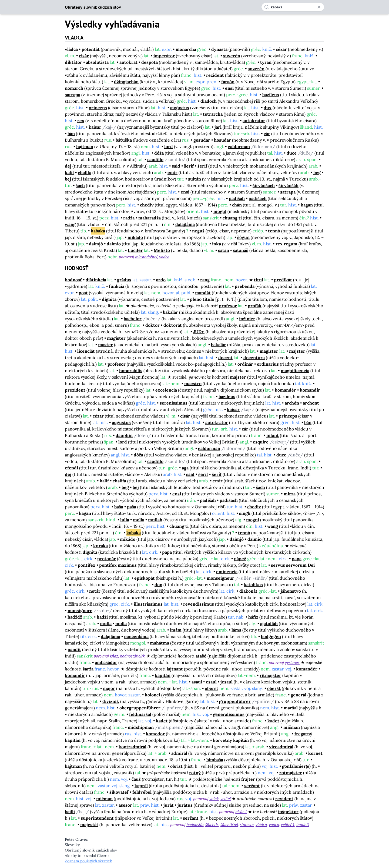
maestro (193, 383)
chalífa (85, 172)
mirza (290, 494)
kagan (307, 205)
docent (225, 358)
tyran (266, 62)
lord (169, 146)
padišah (237, 198)
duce (292, 153)
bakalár (170, 312)
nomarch (74, 88)
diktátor (73, 62)
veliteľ (226, 799)
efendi (71, 468)
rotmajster (291, 773)
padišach (258, 198)
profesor (228, 306)
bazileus (271, 95)
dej (68, 166)
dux (268, 108)
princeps (98, 108)
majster (297, 351)
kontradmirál (133, 747)
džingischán (126, 82)
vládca (71, 49)
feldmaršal (140, 714)
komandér (285, 390)
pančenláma (136, 636)
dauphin (124, 435)
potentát (91, 49)
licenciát (86, 351)
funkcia (117, 286)
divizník (111, 701)
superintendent (97, 818)
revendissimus (199, 604)
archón (292, 403)
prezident (75, 390)
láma (236, 630)
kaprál (141, 786)
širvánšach (264, 185)
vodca (164, 257)
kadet (162, 721)
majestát (89, 824)
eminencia (227, 572)
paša (132, 507)
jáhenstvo (291, 591)
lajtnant (175, 669)
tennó (274, 231)
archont (311, 403)
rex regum (286, 244)
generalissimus (229, 714)
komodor (155, 734)
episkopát (145, 578)
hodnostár (195, 824)
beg (317, 172)
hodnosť (73, 280)
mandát (203, 293)
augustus (180, 108)
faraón (228, 82)
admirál (179, 753)
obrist (176, 766)
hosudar (222, 140)
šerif (189, 166)
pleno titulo (202, 299)
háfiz (253, 617)
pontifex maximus (118, 565)
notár (95, 591)
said (176, 166)
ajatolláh (269, 623)
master (105, 345)
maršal (291, 708)
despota (150, 62)
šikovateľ (119, 792)
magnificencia (295, 370)
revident (284, 799)
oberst (212, 688)
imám (176, 630)
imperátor (164, 56)
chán (237, 205)
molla (139, 520)
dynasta (219, 49)
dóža (159, 153)
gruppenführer (235, 701)
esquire (261, 442)
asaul (197, 682)
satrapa (73, 95)
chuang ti (232, 218)
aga (185, 468)
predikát (283, 280)
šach (80, 185)
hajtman (85, 146)
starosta (247, 824)
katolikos (253, 585)
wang (70, 224)
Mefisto (162, 250)
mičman (292, 727)
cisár (84, 56)
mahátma (160, 643)
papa (167, 552)
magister (116, 338)
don (158, 585)
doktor (152, 325)
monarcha (186, 49)
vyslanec (292, 662)
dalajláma (185, 224)
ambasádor (106, 662)
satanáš (241, 250)
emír (172, 172)
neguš (198, 231)
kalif (69, 172)
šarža (88, 669)
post (83, 293)
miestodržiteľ (146, 257)
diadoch (209, 101)
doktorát (173, 325)
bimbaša (215, 760)
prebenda (245, 286)
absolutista (97, 62)
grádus (124, 280)
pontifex (87, 565)
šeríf (202, 166)
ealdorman (239, 146)
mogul (220, 211)
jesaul (227, 682)
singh (245, 513)
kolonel (152, 695)
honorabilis (131, 370)
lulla (125, 520)
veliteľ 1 (288, 824)
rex (81, 121)
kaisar (95, 127)
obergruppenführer (140, 708)
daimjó (96, 244)
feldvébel (142, 792)
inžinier (247, 319)
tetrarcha (213, 114)
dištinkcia (96, 280)
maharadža (150, 218)
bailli (70, 812)
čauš (136, 779)
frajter (248, 779)
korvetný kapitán (231, 740)
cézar (281, 49)
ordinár (245, 364)
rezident (215, 75)
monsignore (80, 610)
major (109, 688)
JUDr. (199, 332)
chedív (147, 205)
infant (273, 435)
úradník (303, 824)
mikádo (135, 237)
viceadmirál (281, 747)
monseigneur (220, 578)
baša (119, 507)
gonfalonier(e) (296, 766)
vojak (214, 799)
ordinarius (268, 364)
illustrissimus (148, 604)
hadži (102, 617)
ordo (161, 280)
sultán (194, 179)
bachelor (133, 319)
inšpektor (288, 812)
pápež (240, 559)
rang (205, 280)
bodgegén (271, 636)
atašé (201, 656)
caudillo (155, 159)
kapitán (163, 675)
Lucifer (135, 250)
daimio (114, 244)
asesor (125, 805)
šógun (243, 237)
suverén (232, 56)
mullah (155, 520)
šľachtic (212, 824)
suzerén (256, 69)
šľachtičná (229, 824)
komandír (310, 390)
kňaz (114, 656)
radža (129, 218)
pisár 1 (241, 812)
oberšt (274, 688)
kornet (315, 753)
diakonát (248, 591)
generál (299, 695)
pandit (74, 649)
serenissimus (174, 403)
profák (255, 306)
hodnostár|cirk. (133, 656)
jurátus (185, 805)
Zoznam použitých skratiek (88, 861)
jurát (169, 805)
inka (217, 244)
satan (224, 250)
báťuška (124, 140)
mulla (106, 623)
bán (71, 133)
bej (68, 179)
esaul (211, 682)
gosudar (202, 140)
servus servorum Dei (293, 565)
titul (259, 280)
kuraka (100, 546)
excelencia (166, 390)
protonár (107, 559)
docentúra (254, 358)
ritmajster (270, 675)
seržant (252, 786)
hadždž (75, 617)
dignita (109, 299)
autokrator (254, 121)
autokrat (128, 62)
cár (267, 133)
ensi (229, 88)
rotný (195, 773)
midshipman (141, 727)
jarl (218, 127)
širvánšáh (289, 185)
